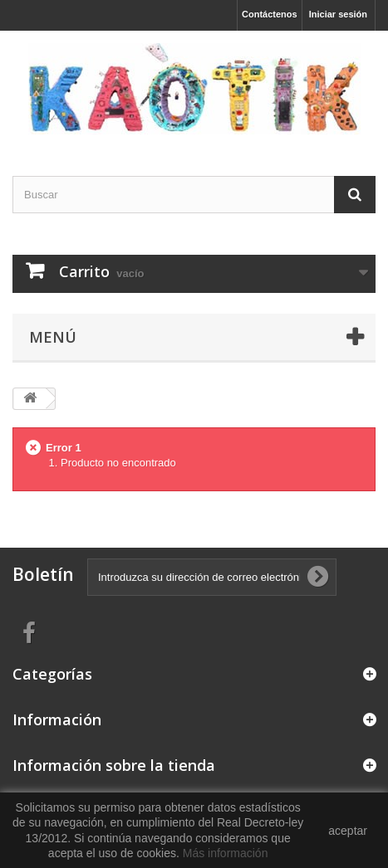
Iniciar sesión (338, 14)
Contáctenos (270, 14)
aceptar (348, 831)
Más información (226, 853)
